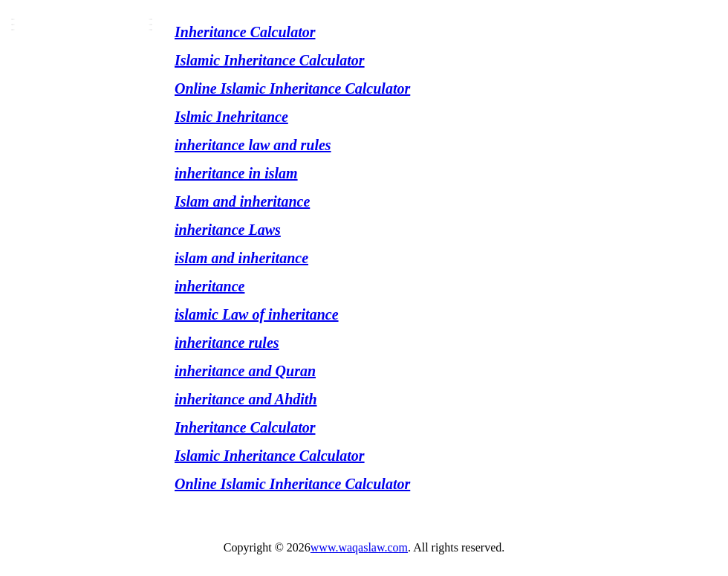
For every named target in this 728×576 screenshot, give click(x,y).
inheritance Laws (228, 230)
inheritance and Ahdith (246, 399)
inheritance (209, 286)
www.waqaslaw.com (359, 547)
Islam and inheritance (242, 201)
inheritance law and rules (253, 145)
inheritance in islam (236, 173)
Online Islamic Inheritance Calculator (292, 88)
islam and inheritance (241, 258)
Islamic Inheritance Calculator (270, 60)
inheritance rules (227, 343)
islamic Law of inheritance (257, 314)
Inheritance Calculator (245, 32)
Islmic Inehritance (231, 117)
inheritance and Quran (245, 371)
